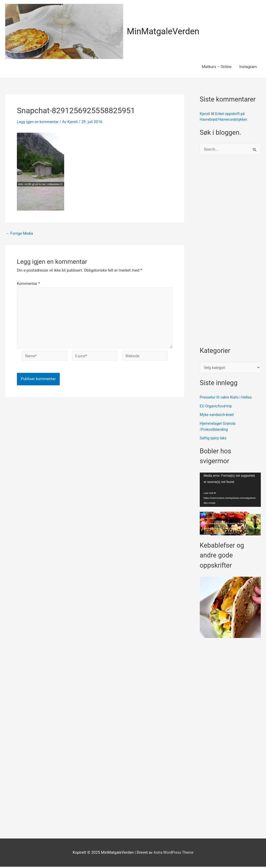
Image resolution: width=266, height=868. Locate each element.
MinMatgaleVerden (165, 31)
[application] (230, 491)
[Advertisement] (230, 254)
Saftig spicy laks (214, 440)
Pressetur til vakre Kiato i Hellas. (228, 399)
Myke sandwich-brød (218, 416)
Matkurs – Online (217, 67)
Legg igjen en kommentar (39, 122)
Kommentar (28, 284)
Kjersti (205, 114)
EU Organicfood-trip (217, 407)
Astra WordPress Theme (174, 854)
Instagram (248, 67)
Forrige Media (20, 234)
